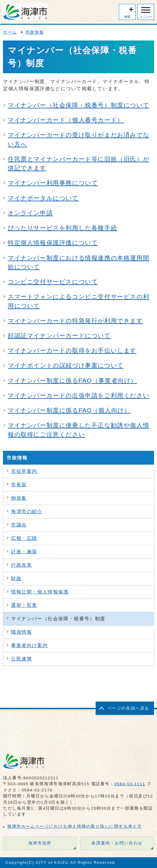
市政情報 (35, 32)
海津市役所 (40, 843)
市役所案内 (24, 471)
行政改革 (21, 565)
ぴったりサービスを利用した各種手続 (62, 228)
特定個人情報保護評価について (53, 243)
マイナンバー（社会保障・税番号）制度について (78, 105)
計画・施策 (24, 552)
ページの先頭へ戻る (128, 708)
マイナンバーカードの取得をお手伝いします (72, 350)
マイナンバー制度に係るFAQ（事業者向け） (72, 381)
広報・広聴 (24, 538)
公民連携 (21, 659)
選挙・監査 (24, 605)
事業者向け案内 (29, 645)
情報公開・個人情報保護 (40, 592)
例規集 (19, 498)
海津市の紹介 (27, 511)
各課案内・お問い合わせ (117, 843)
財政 (16, 578)
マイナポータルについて (43, 198)
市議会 (19, 525)
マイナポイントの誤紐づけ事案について (66, 365)
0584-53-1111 (130, 784)
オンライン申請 (30, 213)
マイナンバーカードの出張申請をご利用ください (78, 395)
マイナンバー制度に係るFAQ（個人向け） (69, 410)
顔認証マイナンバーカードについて (59, 336)
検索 (127, 17)
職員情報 (21, 632)
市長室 (19, 485)
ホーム (10, 32)
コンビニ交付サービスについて (53, 282)
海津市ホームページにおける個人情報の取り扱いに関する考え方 (74, 826)
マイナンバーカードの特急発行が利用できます (75, 321)
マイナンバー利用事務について (53, 183)
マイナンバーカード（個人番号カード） (66, 120)
